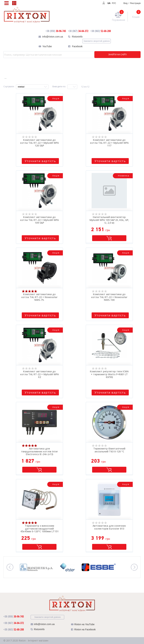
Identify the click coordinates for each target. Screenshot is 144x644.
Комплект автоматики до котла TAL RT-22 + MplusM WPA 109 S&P (39, 220)
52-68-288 (101, 31)
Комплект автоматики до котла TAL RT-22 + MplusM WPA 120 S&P (39, 143)
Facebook (77, 46)
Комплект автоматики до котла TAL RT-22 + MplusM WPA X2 (39, 374)
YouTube (47, 46)
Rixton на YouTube (83, 625)
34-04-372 (78, 31)
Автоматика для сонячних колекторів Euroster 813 (109, 527)
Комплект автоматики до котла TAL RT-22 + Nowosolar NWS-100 (109, 297)
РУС (114, 3)
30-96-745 (56, 31)
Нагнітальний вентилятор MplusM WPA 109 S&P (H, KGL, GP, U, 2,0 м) (109, 220)
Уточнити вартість (40, 161)
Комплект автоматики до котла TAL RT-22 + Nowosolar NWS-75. (39, 297)
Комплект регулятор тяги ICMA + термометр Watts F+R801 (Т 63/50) (109, 374)
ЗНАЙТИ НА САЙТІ (117, 55)
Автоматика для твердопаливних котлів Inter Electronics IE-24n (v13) (39, 452)
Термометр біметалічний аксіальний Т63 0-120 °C (109, 450)
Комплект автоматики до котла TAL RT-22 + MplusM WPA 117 (109, 143)
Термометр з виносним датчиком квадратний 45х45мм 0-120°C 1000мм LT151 (39, 529)
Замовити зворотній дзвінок (97, 41)
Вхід (132, 3)
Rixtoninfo (77, 37)
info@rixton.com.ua (53, 37)
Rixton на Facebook (83, 630)
